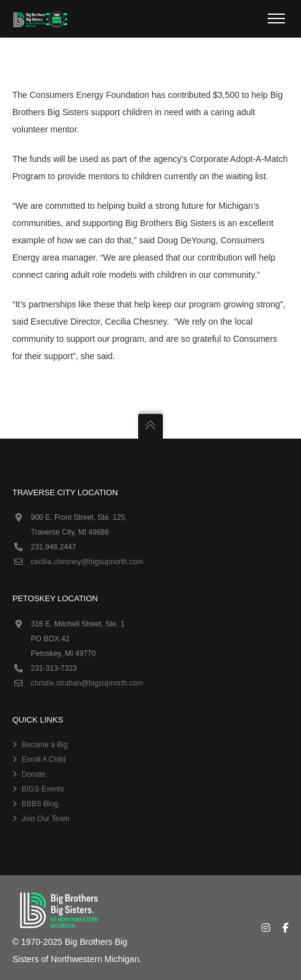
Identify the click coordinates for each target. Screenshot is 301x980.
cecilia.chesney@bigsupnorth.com (87, 562)
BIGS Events (43, 789)
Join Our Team (46, 819)
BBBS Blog (40, 804)
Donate (34, 774)
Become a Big (45, 745)
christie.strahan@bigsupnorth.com (87, 683)
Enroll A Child (43, 759)
